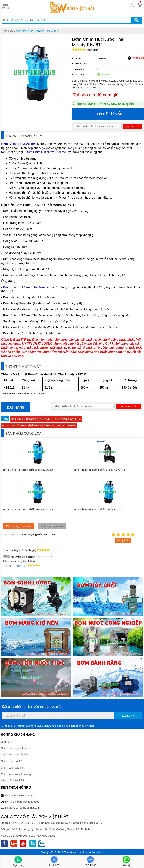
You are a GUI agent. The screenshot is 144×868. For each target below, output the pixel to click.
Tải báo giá (136, 58)
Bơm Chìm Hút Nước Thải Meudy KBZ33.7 (28, 509)
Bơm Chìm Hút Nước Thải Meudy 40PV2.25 (100, 470)
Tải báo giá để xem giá (96, 95)
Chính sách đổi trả (12, 761)
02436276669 (31, 802)
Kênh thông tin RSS (12, 780)
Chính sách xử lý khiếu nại (16, 774)
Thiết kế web (71, 852)
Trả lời (7, 566)
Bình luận (93, 50)
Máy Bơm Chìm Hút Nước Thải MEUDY (38, 31)
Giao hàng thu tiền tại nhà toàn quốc (106, 104)
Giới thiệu (7, 742)
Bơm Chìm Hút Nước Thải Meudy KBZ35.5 (99, 509)
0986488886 (27, 795)
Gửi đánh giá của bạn (19, 526)
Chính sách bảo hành (13, 768)
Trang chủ (8, 31)
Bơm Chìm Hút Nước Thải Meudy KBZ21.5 (28, 470)
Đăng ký (128, 716)
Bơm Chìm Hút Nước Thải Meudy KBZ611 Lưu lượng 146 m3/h (39, 425)
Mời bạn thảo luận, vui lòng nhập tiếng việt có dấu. (55, 538)
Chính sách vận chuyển (15, 754)
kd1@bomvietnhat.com (26, 808)
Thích (18, 566)
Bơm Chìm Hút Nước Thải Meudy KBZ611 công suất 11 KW (46, 419)
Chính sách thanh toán (14, 748)
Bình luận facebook (52, 526)
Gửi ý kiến (123, 540)
